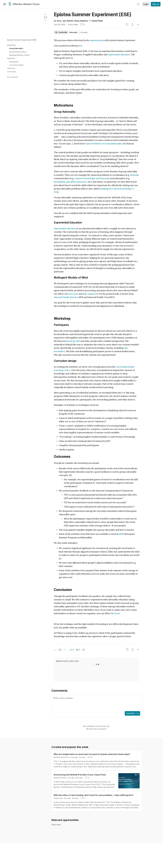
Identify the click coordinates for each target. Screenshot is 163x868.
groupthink (60, 182)
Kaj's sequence (90, 294)
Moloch (134, 175)
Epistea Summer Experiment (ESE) (22, 40)
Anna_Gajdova (81, 21)
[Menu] (5, 4)
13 (83, 798)
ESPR (121, 534)
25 (90, 757)
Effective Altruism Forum (24, 4)
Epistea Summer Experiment (93, 14)
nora (59, 21)
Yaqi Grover (58, 798)
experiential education (119, 55)
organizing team (97, 40)
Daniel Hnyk (97, 21)
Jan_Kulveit (68, 21)
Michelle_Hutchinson (62, 757)
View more (56, 825)
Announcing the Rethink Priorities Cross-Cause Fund (80, 775)
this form (115, 613)
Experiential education (65, 229)
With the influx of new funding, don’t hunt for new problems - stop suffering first (93, 795)
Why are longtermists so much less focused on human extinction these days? (92, 754)
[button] (72, 650)
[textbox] (96, 703)
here (80, 46)
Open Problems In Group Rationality (104, 144)
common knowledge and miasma (91, 178)
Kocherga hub (73, 341)
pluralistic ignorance (77, 182)
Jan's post (73, 294)
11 (87, 778)
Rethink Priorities (60, 778)
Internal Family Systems (66, 297)
